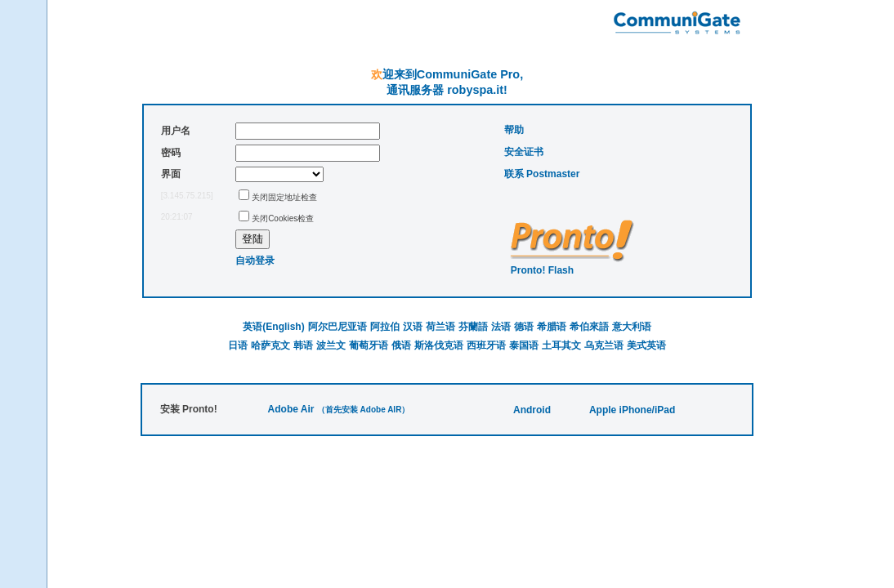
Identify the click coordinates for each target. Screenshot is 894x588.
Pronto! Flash (542, 270)
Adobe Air (291, 409)
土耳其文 (561, 345)
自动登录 (255, 261)
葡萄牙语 (369, 345)
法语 (501, 327)
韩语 (303, 345)
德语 (524, 327)
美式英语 (646, 345)
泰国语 (524, 345)
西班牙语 (486, 345)
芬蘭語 (473, 327)
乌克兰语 (604, 345)
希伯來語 (589, 327)
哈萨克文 (270, 345)
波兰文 (331, 345)
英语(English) (273, 327)
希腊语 (552, 327)
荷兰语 (440, 327)
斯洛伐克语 (439, 345)
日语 (238, 345)
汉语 (413, 327)
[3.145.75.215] (187, 196)
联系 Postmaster (542, 174)
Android (532, 410)
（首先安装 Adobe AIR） (364, 410)
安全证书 (524, 152)
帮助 (514, 130)
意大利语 (632, 327)
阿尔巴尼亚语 (337, 327)
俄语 (401, 345)
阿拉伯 (385, 327)
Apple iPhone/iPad (632, 410)
